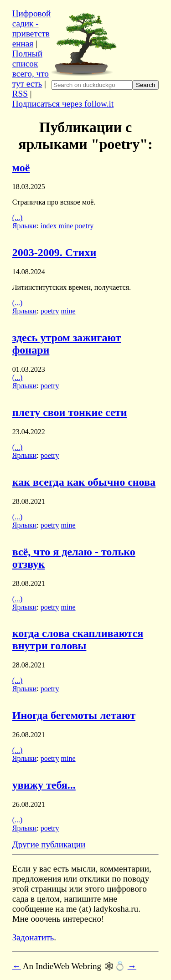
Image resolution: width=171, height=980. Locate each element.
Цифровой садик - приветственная (32, 28)
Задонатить (33, 937)
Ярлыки (25, 226)
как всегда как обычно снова (84, 482)
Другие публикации (49, 844)
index (49, 226)
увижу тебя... (44, 785)
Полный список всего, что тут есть (31, 69)
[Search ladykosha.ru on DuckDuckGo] (92, 85)
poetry (84, 226)
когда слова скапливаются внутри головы (78, 639)
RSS (20, 94)
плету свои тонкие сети (70, 412)
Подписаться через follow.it (63, 104)
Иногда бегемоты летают (74, 715)
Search (145, 85)
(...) (18, 218)
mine (66, 226)
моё (21, 168)
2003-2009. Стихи (54, 252)
